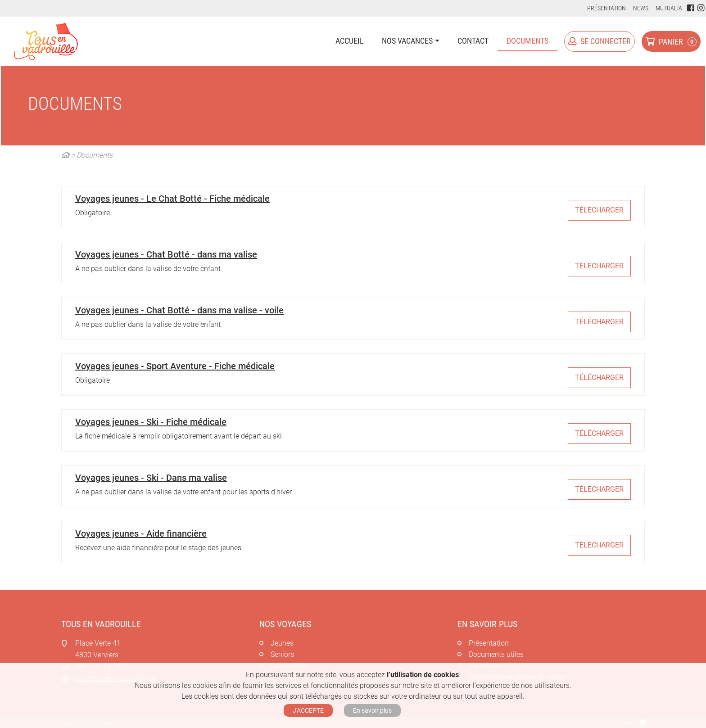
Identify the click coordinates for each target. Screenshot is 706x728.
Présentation (606, 8)
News (641, 8)
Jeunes (282, 643)
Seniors (282, 654)
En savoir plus (372, 710)
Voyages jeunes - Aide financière (141, 534)
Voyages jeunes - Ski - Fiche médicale (151, 422)
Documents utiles (496, 654)
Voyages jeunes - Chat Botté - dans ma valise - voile (179, 310)
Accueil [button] (350, 41)
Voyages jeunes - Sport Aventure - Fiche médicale (175, 366)
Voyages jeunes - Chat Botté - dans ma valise (166, 254)
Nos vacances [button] (407, 41)
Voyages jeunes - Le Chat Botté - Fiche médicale (172, 199)
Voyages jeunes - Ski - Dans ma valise (151, 478)
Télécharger (599, 210)
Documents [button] (527, 41)
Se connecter (600, 41)
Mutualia (669, 8)
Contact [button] (473, 41)
